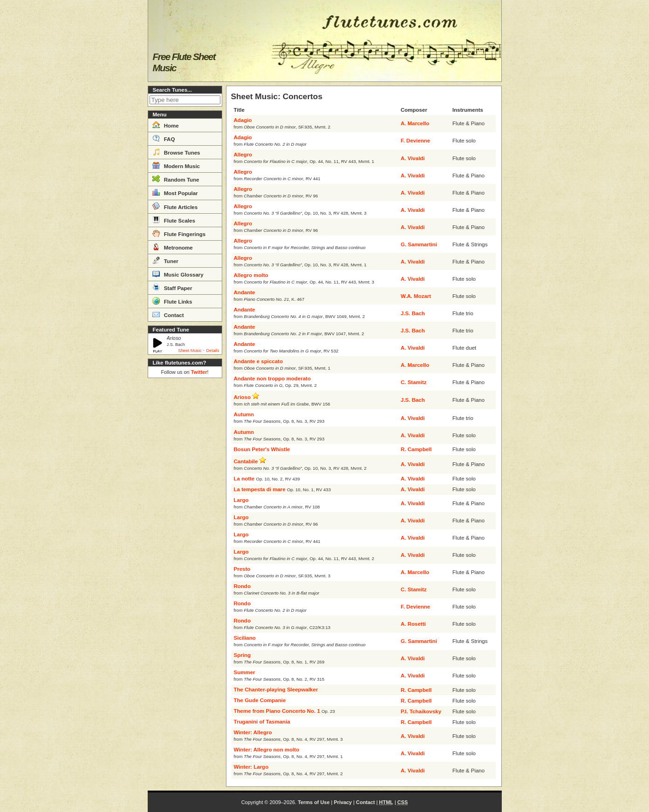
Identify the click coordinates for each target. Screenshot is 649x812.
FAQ (164, 138)
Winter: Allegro (253, 732)
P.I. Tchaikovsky (421, 711)
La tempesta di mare (260, 489)
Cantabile (246, 461)
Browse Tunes (176, 152)
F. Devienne (415, 141)
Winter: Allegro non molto (267, 750)
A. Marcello (415, 123)
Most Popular (175, 192)
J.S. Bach (413, 313)
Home (166, 125)
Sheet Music (190, 351)
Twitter (199, 372)
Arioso (242, 397)
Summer (245, 672)
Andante (245, 292)
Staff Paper (172, 287)
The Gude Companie (260, 700)
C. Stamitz (414, 382)
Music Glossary (178, 274)
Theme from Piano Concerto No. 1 (277, 711)
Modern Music (176, 165)
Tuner (165, 260)
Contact (168, 314)
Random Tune (176, 179)
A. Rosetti (413, 624)
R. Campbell (416, 449)
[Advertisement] (185, 521)
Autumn (244, 414)
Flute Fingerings (179, 233)
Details (212, 351)
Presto (242, 569)
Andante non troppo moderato (272, 379)
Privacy (343, 802)
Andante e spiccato (258, 361)
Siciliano (245, 638)
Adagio (243, 120)
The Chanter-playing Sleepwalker (276, 690)
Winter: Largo (251, 767)
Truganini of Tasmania (262, 722)
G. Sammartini (419, 244)
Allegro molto (251, 275)
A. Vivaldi (413, 158)
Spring (242, 655)
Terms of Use (314, 802)
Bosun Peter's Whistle (262, 449)
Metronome (173, 247)
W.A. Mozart (416, 296)
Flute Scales (174, 220)
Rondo (242, 586)
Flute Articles (175, 206)
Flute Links (172, 301)
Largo (241, 500)
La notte (244, 479)
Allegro (243, 155)
